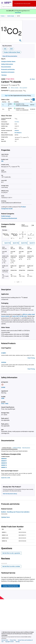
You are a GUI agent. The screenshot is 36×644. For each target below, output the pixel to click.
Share (32, 79)
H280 (3, 398)
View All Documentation (10, 56)
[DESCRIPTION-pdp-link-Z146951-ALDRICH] (18, 355)
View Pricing (31, 358)
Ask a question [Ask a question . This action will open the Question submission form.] (23, 88)
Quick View (8, 243)
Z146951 (4, 353)
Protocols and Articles (8, 69)
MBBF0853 (4, 459)
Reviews (4, 75)
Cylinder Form (5, 517)
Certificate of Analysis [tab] (7, 448)
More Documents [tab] (26, 448)
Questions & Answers (8, 72)
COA (5, 49)
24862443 (17, 131)
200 (2, 161)
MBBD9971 (4, 461)
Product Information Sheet (12, 52)
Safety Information (7, 64)
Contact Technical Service (11, 586)
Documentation (6, 67)
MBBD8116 (4, 465)
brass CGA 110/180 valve (20, 316)
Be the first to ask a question (11, 553)
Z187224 (4, 362)
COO (11, 49)
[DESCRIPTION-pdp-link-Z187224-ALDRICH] (18, 365)
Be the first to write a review (12, 567)
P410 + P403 (5, 404)
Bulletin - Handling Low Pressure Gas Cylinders (15, 512)
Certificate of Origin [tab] (17, 448)
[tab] (4, 16)
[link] (6, 216)
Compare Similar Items (8, 61)
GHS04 (3, 387)
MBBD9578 (4, 463)
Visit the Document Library (10, 494)
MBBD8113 (4, 467)
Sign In (7, 95)
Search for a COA (6, 478)
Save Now (18, 13)
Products (3, 16)
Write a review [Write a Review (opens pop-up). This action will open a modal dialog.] (15, 88)
